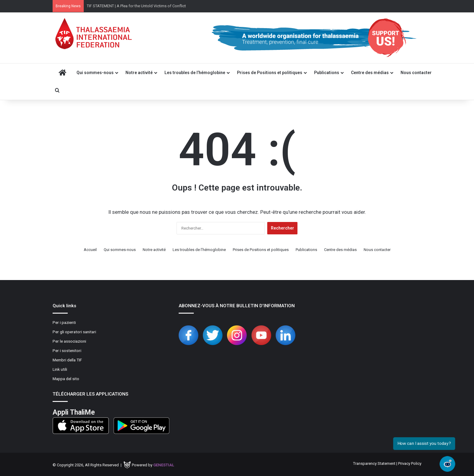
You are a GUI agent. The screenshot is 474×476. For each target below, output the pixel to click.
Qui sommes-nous (95, 73)
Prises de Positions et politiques (270, 73)
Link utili (60, 369)
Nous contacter (416, 73)
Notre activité (139, 73)
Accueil (90, 250)
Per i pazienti (64, 322)
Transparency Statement (374, 463)
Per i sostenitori (67, 350)
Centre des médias (370, 73)
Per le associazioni (69, 341)
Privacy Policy (410, 463)
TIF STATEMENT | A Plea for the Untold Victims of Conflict (136, 6)
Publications (327, 73)
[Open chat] (448, 464)
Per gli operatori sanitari (74, 332)
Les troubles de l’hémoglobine (195, 73)
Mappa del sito (66, 379)
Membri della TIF (67, 360)
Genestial (164, 465)
